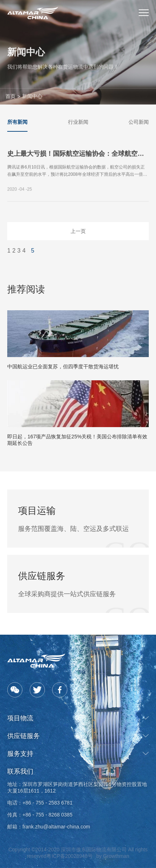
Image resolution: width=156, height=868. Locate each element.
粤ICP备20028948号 (69, 856)
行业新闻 (78, 122)
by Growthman (113, 856)
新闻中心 (32, 96)
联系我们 (20, 771)
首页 (10, 96)
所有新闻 (17, 122)
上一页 (78, 231)
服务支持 (20, 754)
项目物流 (20, 718)
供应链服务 (24, 736)
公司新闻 (139, 122)
